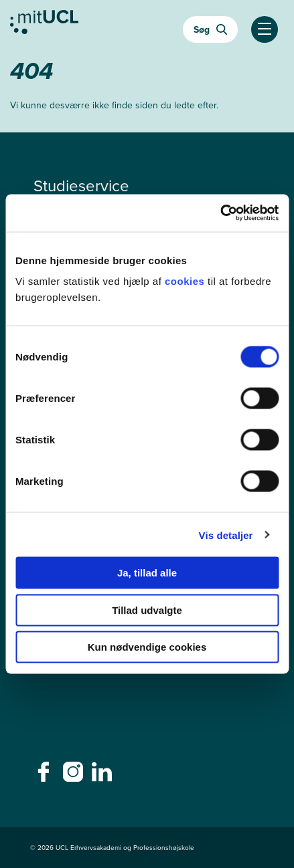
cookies (186, 281)
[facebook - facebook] (45, 776)
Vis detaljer (226, 535)
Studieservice (81, 186)
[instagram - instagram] (75, 776)
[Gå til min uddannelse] (44, 25)
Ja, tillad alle (147, 573)
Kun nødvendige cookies (147, 647)
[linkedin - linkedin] (103, 776)
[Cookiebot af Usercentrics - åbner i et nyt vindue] (220, 213)
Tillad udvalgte (147, 610)
